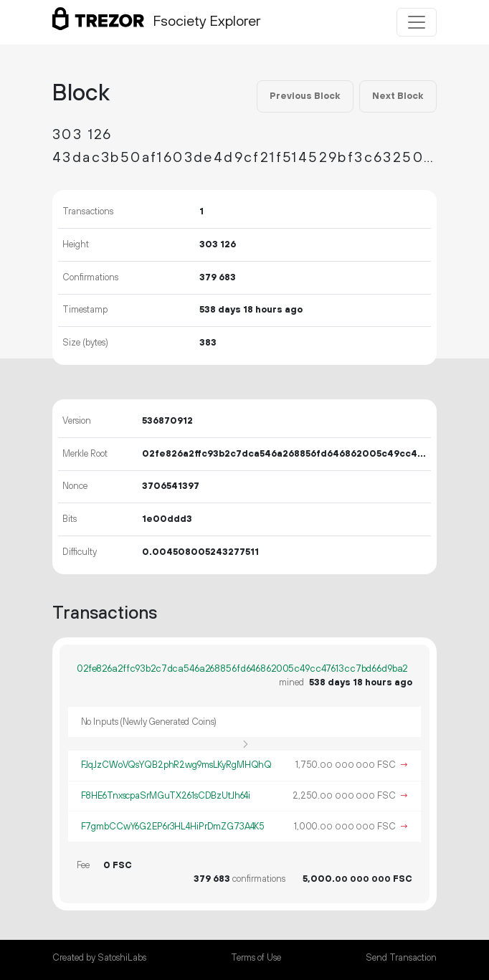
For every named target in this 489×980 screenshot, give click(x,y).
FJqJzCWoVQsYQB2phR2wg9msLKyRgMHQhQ (177, 765)
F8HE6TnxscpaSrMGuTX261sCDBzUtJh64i (166, 796)
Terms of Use (256, 958)
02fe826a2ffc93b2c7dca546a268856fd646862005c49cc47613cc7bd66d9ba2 (242, 669)
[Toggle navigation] (417, 22)
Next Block (398, 96)
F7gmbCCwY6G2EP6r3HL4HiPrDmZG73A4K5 (173, 827)
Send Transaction (401, 958)
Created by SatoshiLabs (99, 958)
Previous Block (305, 96)
